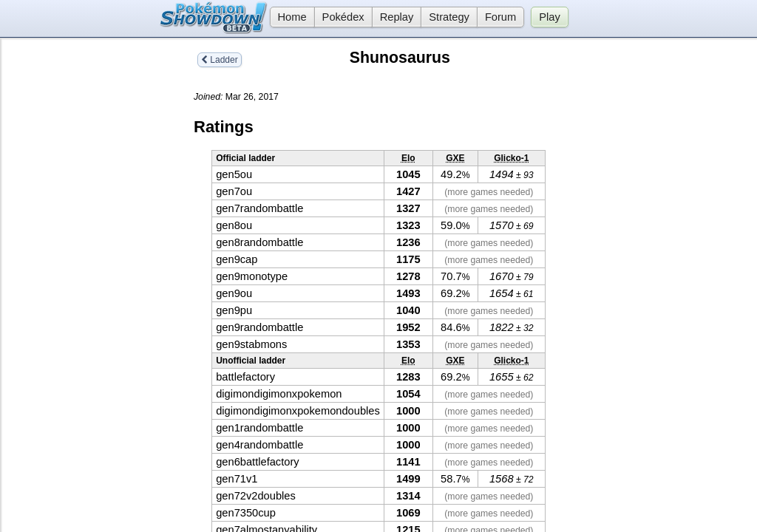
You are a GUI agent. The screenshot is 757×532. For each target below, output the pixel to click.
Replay (397, 17)
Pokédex (343, 17)
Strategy (449, 17)
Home (288, 17)
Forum (500, 17)
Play (550, 17)
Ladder (220, 60)
